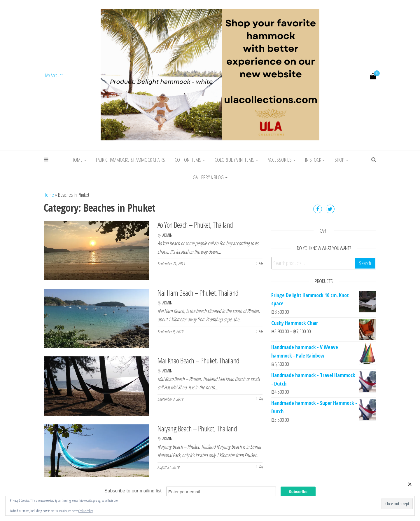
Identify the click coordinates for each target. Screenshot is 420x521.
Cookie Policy (86, 511)
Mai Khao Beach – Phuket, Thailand (198, 360)
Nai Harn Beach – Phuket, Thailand (198, 293)
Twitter (330, 209)
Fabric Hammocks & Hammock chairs (131, 160)
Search (365, 263)
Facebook (318, 209)
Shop (341, 160)
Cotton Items (190, 160)
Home (79, 160)
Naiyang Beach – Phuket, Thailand (197, 428)
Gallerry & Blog (210, 177)
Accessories (282, 160)
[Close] (411, 484)
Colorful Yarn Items (236, 160)
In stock (315, 160)
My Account (54, 75)
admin (167, 235)
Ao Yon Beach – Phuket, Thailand (195, 225)
